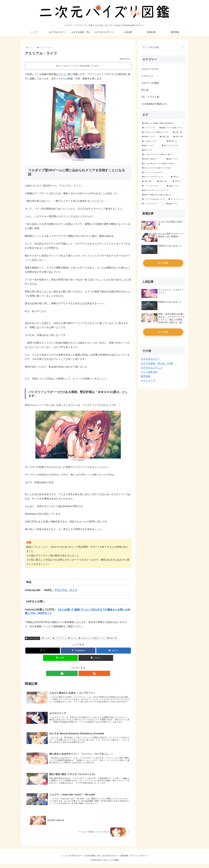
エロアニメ (147, 76)
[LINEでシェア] (60, 658)
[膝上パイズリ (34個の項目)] (151, 146)
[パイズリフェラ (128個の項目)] (149, 128)
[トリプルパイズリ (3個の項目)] (153, 204)
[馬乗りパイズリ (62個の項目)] (150, 137)
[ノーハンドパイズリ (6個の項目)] (153, 186)
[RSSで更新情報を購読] (81, 673)
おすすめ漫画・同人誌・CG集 (157, 363)
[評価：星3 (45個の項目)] (179, 137)
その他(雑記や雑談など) (154, 104)
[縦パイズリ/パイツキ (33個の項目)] (173, 146)
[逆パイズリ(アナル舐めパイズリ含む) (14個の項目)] (163, 168)
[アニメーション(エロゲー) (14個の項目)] (163, 173)
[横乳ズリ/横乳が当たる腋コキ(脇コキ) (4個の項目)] (163, 195)
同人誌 (145, 90)
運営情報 (146, 376)
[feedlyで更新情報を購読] (75, 673)
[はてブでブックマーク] (114, 651)
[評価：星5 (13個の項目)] (148, 181)
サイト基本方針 (149, 372)
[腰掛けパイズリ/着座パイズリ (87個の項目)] (172, 128)
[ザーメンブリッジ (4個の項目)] (176, 199)
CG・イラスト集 (150, 97)
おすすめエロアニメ (152, 368)
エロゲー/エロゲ (32, 638)
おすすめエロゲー (150, 359)
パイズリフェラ (60, 638)
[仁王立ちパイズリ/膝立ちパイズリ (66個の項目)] (156, 132)
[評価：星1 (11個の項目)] (164, 181)
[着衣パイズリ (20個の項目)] (175, 159)
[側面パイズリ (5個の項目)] (176, 186)
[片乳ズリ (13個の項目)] (178, 177)
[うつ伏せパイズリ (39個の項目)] (153, 141)
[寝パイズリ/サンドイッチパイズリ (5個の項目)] (163, 190)
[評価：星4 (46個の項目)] (165, 137)
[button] (96, 658)
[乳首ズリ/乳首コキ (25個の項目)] (153, 159)
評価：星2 (112, 638)
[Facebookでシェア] (78, 651)
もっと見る (163, 263)
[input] (163, 47)
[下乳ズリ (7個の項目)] (178, 181)
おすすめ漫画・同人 (92, 860)
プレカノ (63, 74)
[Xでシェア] (43, 651)
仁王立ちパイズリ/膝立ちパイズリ (92, 638)
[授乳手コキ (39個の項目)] (176, 141)
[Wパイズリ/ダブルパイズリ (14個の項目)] (155, 177)
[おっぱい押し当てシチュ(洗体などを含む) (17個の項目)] (163, 164)
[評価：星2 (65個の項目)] (179, 132)
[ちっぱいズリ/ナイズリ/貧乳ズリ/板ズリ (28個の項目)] (163, 155)
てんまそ (46, 638)
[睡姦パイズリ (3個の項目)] (175, 204)
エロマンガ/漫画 (150, 83)
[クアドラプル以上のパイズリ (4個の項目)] (154, 199)
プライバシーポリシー (142, 860)
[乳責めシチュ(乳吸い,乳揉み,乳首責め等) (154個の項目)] (163, 123)
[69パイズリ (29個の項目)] (163, 150)
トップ (60, 860)
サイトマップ (148, 381)
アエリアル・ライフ (66, 590)
